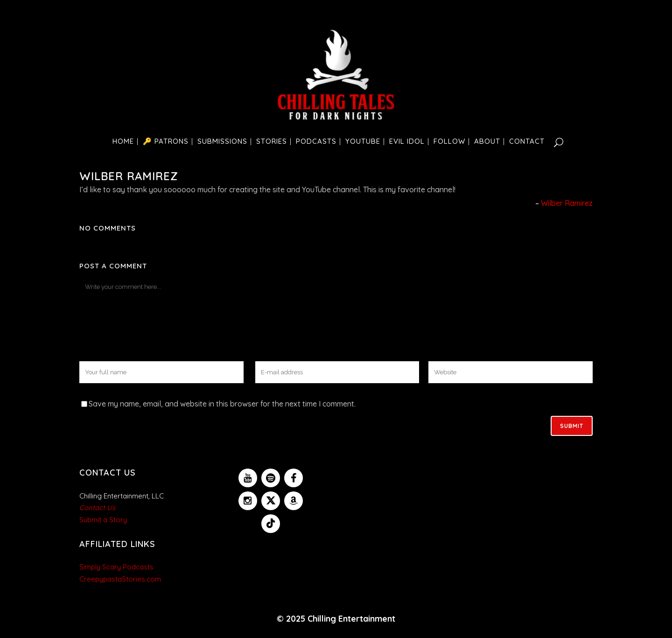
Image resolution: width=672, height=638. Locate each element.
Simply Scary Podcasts (116, 567)
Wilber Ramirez (567, 203)
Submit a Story (103, 520)
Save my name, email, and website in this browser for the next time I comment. (222, 404)
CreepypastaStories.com (120, 579)
